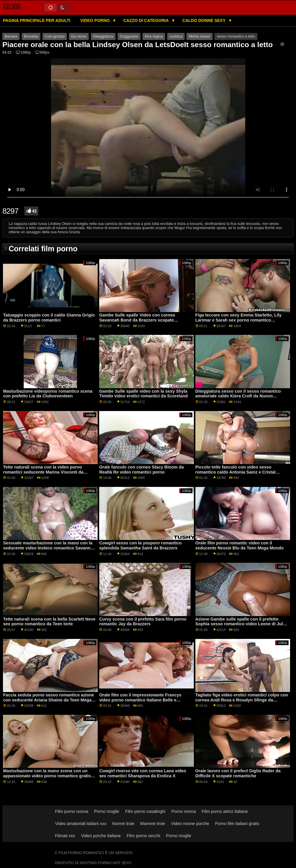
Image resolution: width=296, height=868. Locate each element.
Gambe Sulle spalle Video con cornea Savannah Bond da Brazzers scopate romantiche (137, 320)
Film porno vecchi (144, 836)
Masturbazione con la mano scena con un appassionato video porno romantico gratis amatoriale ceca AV (47, 776)
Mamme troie (153, 824)
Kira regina (154, 36)
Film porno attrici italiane (225, 811)
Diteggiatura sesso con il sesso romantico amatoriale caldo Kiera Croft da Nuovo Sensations (238, 396)
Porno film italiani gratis (237, 824)
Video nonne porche (190, 824)
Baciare (11, 36)
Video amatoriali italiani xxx (81, 824)
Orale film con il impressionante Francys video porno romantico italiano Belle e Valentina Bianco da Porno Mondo (140, 700)
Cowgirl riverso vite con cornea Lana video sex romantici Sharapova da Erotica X (143, 773)
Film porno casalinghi (145, 811)
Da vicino (79, 36)
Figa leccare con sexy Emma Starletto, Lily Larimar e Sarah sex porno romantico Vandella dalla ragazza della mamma (239, 320)
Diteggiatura (103, 36)
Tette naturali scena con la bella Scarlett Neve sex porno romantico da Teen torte (49, 622)
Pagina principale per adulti (37, 20)
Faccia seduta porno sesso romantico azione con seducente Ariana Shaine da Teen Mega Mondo (48, 700)
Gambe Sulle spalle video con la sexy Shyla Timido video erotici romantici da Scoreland (143, 394)
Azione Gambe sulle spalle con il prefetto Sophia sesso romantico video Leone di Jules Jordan (242, 624)
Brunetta (31, 36)
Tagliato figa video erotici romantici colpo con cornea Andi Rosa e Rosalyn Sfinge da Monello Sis (242, 700)
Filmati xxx (65, 836)
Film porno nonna (72, 811)
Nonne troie (123, 824)
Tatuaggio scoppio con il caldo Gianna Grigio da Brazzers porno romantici (49, 318)
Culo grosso (55, 36)
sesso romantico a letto (236, 36)
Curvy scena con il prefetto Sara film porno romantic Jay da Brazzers (143, 622)
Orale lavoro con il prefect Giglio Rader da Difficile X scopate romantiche (238, 773)
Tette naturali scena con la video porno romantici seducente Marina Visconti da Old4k (43, 472)
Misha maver (200, 36)
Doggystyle (129, 36)
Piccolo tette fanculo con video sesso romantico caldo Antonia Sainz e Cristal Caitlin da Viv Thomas (235, 472)
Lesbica (176, 36)
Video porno (95, 20)
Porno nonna (183, 811)
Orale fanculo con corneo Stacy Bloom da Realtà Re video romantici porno (141, 470)
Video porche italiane (101, 836)
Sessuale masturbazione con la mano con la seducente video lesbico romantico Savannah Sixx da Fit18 (49, 548)
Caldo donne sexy (204, 20)
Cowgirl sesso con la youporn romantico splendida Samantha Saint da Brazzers (140, 545)
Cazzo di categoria (146, 20)
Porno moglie (107, 811)
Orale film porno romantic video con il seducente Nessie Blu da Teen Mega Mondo (239, 545)
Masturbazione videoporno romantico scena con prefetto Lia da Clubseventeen (48, 394)
